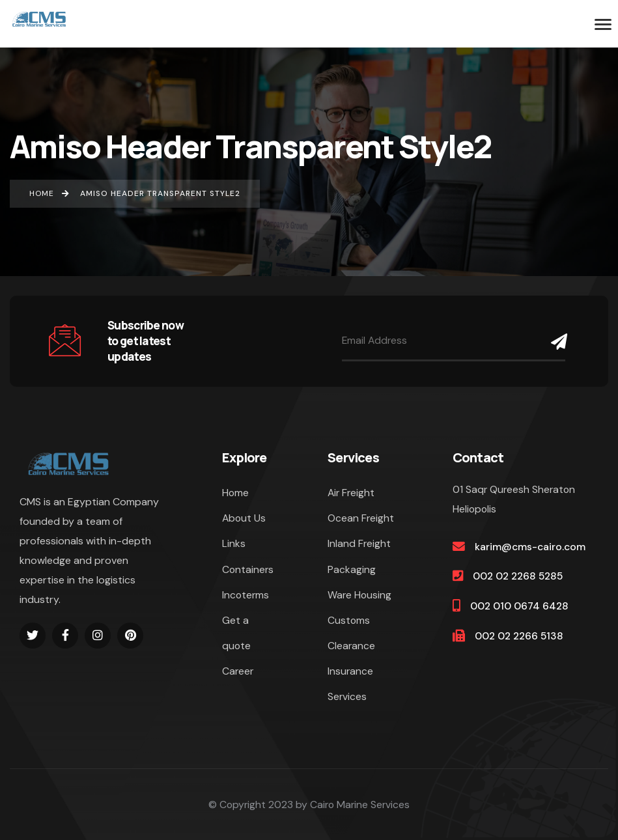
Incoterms (246, 595)
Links (234, 543)
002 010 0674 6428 (519, 606)
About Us (244, 518)
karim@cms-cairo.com (530, 547)
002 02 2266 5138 (519, 636)
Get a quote (236, 633)
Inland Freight (359, 543)
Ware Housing (359, 595)
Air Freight (351, 493)
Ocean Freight (361, 518)
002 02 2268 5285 (518, 576)
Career (238, 671)
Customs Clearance (351, 633)
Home (235, 493)
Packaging (352, 569)
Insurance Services (350, 684)
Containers (248, 569)
